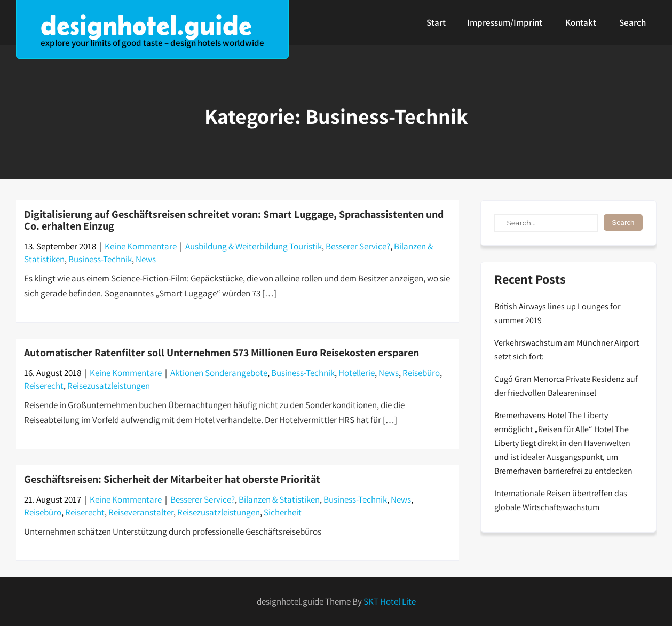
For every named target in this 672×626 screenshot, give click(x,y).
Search (633, 22)
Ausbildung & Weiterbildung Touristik (254, 246)
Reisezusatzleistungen (109, 386)
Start (436, 22)
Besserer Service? (358, 246)
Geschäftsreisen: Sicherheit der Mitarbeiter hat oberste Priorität (172, 479)
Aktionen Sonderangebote (219, 373)
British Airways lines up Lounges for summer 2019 (557, 313)
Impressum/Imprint (505, 22)
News (146, 259)
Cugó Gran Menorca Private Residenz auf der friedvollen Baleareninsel (566, 386)
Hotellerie (357, 373)
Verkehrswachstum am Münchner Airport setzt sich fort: (567, 350)
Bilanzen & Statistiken (279, 499)
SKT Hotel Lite (390, 601)
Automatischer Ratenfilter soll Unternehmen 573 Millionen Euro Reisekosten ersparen (222, 353)
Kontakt (581, 22)
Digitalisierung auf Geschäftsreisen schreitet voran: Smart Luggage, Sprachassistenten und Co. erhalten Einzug (234, 220)
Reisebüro (421, 373)
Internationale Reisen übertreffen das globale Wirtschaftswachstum (561, 500)
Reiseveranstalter (141, 512)
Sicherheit (283, 512)
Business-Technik (100, 259)
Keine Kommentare (141, 246)
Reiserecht (44, 386)
